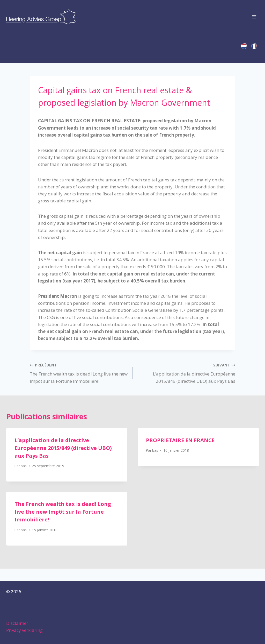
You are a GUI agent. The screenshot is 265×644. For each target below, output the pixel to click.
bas (24, 466)
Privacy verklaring (24, 630)
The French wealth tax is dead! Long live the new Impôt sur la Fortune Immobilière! (79, 373)
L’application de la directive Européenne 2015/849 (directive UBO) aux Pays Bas (186, 373)
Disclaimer (17, 623)
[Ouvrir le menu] (254, 17)
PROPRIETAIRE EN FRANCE (180, 440)
